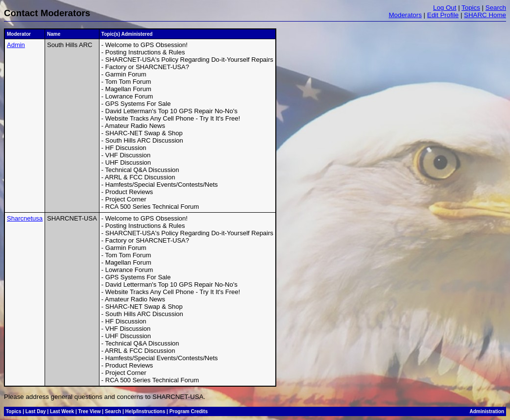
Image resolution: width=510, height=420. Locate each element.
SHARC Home (485, 15)
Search (496, 8)
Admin (16, 45)
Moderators (405, 15)
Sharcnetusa (25, 218)
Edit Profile (443, 15)
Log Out (445, 8)
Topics (471, 8)
